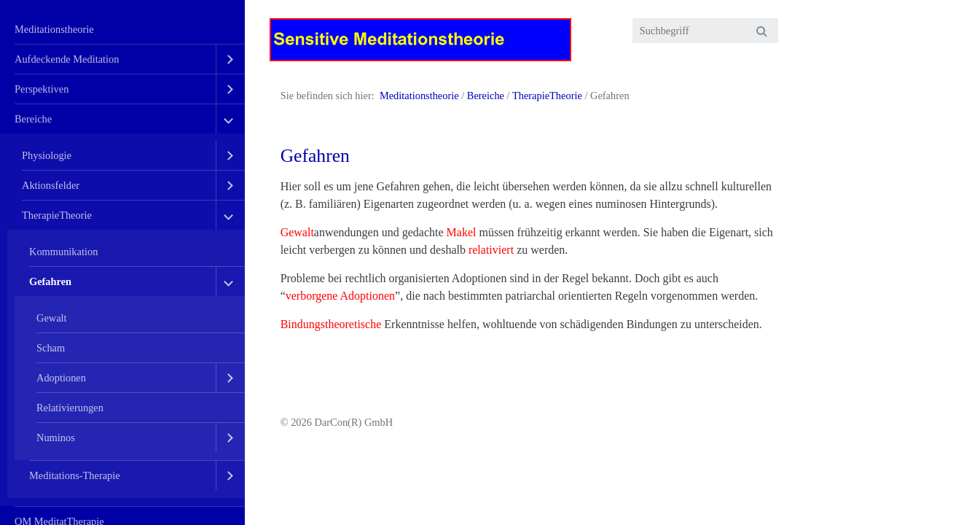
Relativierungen (70, 408)
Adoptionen (61, 378)
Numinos (56, 437)
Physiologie (47, 155)
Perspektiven (42, 89)
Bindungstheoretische (331, 324)
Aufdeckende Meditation (67, 59)
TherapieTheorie (57, 215)
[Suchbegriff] (705, 31)
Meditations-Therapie (75, 475)
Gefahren (50, 281)
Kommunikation (63, 252)
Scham (51, 348)
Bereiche (33, 119)
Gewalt (52, 318)
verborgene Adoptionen (340, 296)
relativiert (491, 250)
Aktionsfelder (51, 185)
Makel (462, 232)
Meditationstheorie (54, 29)
